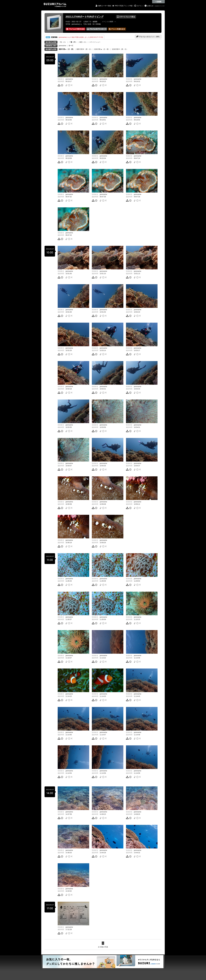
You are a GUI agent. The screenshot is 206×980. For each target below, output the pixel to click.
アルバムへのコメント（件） (148, 37)
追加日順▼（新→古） (120, 49)
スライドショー (95, 42)
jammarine (62, 46)
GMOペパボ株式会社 (160, 6)
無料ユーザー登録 (105, 6)
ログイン (140, 6)
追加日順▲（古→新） (102, 49)
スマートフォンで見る (126, 17)
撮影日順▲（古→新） (67, 49)
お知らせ (150, 6)
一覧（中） (73, 42)
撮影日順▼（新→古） (84, 49)
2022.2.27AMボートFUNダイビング (85, 17)
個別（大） (83, 42)
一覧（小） (63, 42)
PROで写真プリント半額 (124, 6)
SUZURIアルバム (55, 5)
